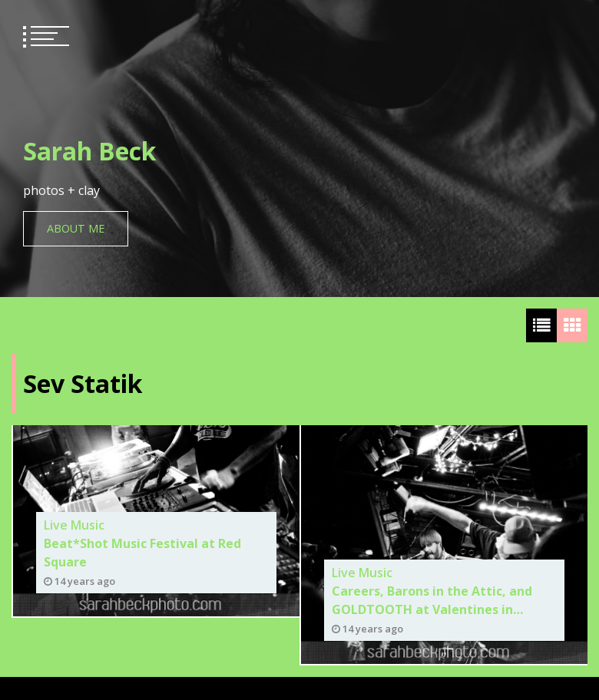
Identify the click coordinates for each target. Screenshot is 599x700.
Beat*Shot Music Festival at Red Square (142, 553)
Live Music (74, 525)
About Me (76, 228)
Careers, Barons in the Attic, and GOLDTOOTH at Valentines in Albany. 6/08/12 (432, 601)
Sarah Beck (89, 151)
